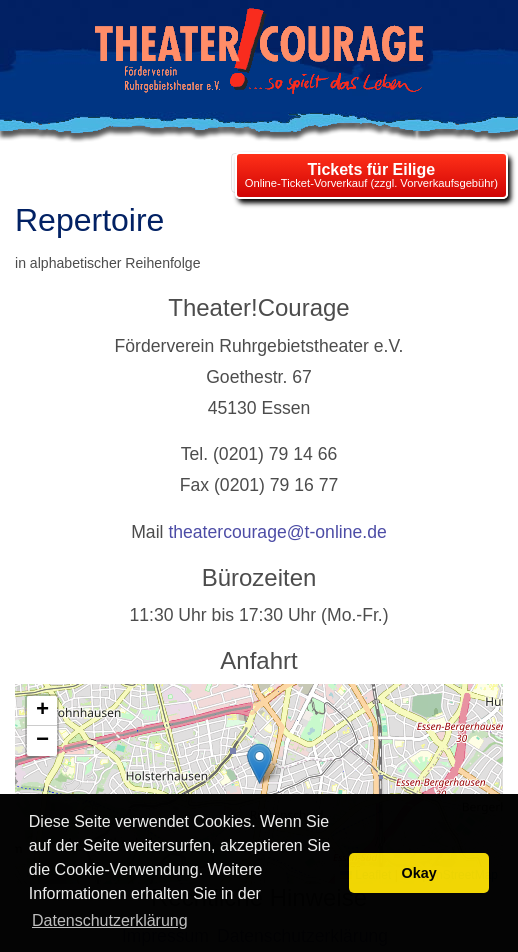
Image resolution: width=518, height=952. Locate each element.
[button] (259, 763)
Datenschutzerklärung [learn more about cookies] (110, 920)
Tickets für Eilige (371, 169)
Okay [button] (419, 873)
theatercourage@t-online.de (277, 532)
